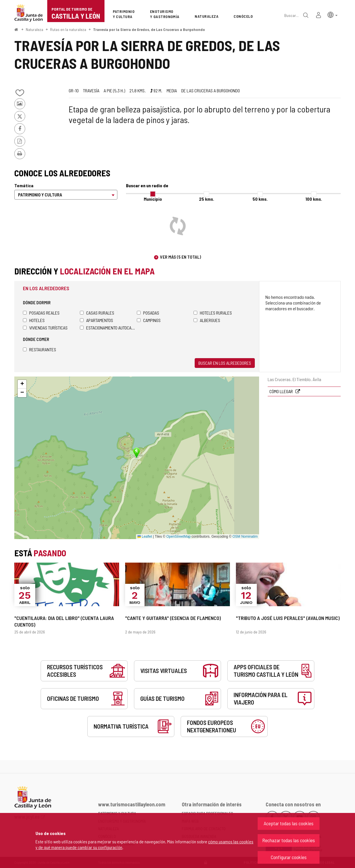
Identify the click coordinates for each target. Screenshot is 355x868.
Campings (149, 320)
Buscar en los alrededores (225, 363)
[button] (333, 14)
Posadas (148, 313)
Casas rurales (97, 313)
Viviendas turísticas (45, 328)
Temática (24, 185)
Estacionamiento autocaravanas (108, 328)
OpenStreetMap (179, 537)
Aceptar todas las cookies (289, 823)
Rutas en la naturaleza (68, 29)
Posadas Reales (41, 313)
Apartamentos (96, 320)
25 (207, 199)
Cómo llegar (282, 391)
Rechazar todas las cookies (289, 840)
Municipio (153, 199)
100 (314, 199)
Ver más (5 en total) (181, 257)
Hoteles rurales (213, 313)
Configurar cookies (289, 857)
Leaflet (145, 537)
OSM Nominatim (245, 537)
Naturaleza (34, 29)
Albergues (207, 320)
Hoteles (34, 320)
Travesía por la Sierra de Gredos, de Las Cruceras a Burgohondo (149, 29)
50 (260, 199)
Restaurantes (40, 349)
